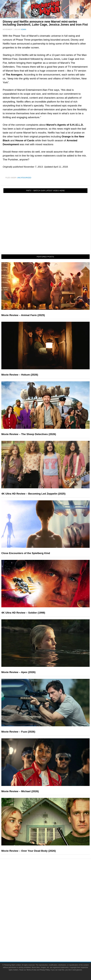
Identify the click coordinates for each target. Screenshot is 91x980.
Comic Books (51, 916)
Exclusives (51, 898)
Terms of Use (31, 970)
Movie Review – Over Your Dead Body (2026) (29, 851)
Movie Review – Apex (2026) (18, 672)
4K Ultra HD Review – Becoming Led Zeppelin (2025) (33, 494)
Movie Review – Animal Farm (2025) (23, 315)
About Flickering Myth (51, 939)
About (51, 935)
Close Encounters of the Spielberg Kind (26, 553)
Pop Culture (51, 902)
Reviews (51, 879)
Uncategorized (24, 178)
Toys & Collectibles (51, 925)
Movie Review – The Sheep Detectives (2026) (29, 434)
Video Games (51, 920)
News (51, 875)
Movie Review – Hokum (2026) (20, 375)
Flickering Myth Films (51, 930)
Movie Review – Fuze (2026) (18, 732)
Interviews (51, 893)
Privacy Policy (45, 970)
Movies (51, 906)
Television (51, 911)
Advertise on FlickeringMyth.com (51, 943)
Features (51, 884)
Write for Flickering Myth (51, 948)
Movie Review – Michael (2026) (20, 791)
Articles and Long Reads (51, 888)
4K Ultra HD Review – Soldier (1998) (23, 613)
